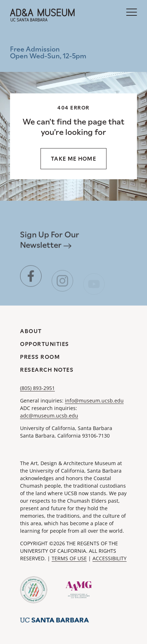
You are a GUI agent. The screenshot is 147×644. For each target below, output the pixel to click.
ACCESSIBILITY (110, 558)
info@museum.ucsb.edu (94, 401)
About (31, 331)
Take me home (73, 159)
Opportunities (45, 344)
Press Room (40, 357)
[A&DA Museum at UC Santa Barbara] (42, 15)
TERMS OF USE (69, 558)
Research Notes (47, 370)
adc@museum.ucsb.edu (49, 416)
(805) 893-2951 (37, 388)
